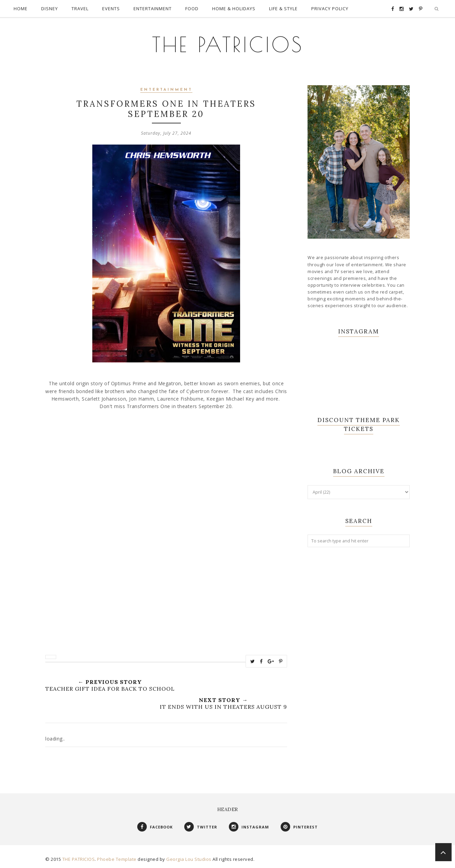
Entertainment (166, 90)
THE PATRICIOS (228, 44)
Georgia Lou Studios (189, 859)
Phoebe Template (117, 859)
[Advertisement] (359, 663)
